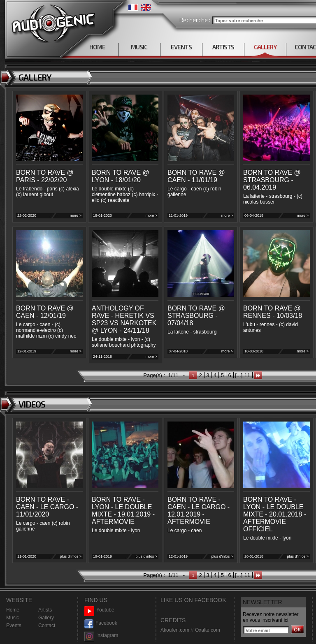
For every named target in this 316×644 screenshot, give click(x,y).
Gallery (46, 618)
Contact (47, 625)
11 (247, 375)
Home (13, 610)
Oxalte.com (208, 630)
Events (14, 625)
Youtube (99, 610)
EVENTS (181, 47)
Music (13, 618)
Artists (45, 610)
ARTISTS (223, 47)
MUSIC (139, 47)
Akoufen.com (175, 630)
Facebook (101, 623)
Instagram (101, 636)
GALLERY (265, 47)
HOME (97, 47)
